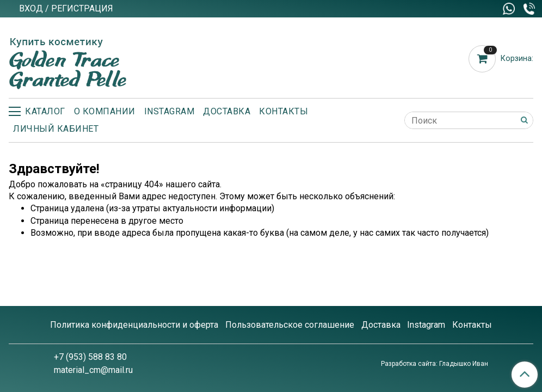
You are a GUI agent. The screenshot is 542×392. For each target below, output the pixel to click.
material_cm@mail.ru (93, 370)
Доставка (227, 111)
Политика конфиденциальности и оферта (134, 325)
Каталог (37, 111)
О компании (105, 111)
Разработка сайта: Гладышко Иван (435, 364)
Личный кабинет (56, 129)
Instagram (170, 111)
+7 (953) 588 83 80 (90, 357)
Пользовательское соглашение (290, 325)
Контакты (284, 111)
